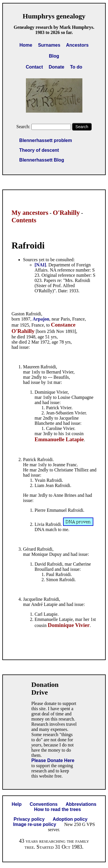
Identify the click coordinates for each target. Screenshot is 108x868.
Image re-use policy (34, 824)
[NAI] (40, 265)
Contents (24, 220)
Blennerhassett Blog (42, 160)
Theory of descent (39, 150)
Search (82, 127)
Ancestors (77, 45)
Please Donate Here (53, 760)
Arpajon (41, 319)
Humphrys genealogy (54, 16)
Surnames (49, 45)
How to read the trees (57, 809)
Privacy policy (29, 819)
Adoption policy (70, 819)
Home (26, 45)
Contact (34, 67)
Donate (56, 67)
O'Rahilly (66, 213)
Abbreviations (81, 804)
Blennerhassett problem (46, 140)
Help (17, 804)
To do (76, 67)
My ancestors (30, 213)
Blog (54, 56)
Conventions (44, 804)
